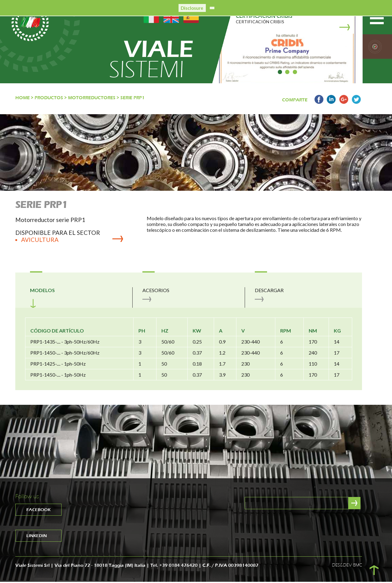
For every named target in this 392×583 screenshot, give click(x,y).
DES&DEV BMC (347, 566)
